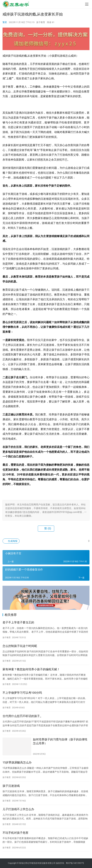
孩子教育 (41, 22)
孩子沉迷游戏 (11, 786)
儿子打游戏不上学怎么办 (18, 809)
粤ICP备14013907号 (75, 863)
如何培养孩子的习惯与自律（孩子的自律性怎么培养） (60, 741)
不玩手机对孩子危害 (15, 833)
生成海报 (11, 541)
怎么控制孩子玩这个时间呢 (20, 646)
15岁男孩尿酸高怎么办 (17, 762)
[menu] (87, 4)
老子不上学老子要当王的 (18, 622)
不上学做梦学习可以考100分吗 (22, 693)
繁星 (5, 22)
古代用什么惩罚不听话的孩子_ (22, 716)
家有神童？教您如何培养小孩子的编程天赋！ (31, 669)
